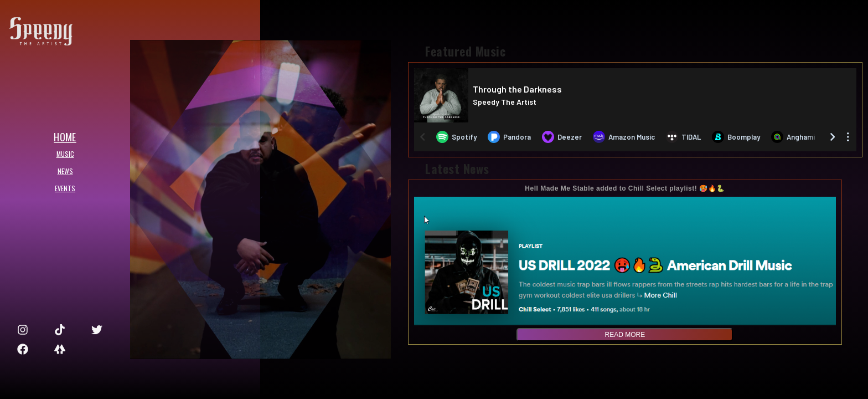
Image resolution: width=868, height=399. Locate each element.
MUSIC (62, 154)
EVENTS (62, 188)
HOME (61, 136)
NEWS (62, 171)
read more (625, 335)
